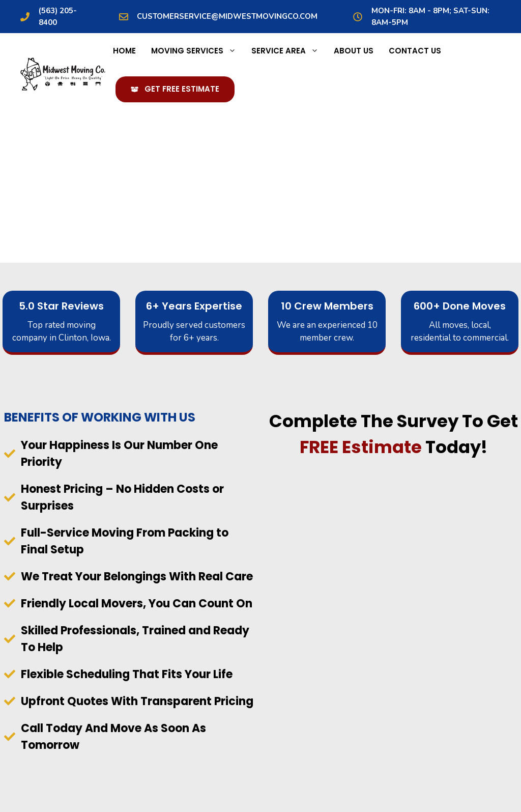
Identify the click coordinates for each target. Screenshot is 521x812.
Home (124, 51)
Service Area (289, 51)
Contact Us (415, 51)
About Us (354, 51)
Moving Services (197, 51)
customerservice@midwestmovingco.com (227, 16)
